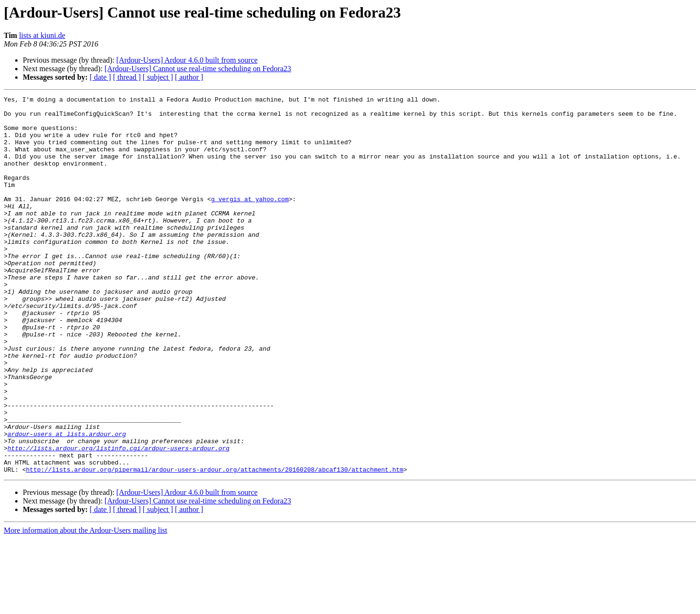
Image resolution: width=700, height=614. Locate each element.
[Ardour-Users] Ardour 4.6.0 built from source (187, 60)
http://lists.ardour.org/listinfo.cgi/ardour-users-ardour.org (119, 519)
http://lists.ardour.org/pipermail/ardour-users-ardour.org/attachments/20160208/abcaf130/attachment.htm (215, 545)
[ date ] (100, 77)
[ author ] (189, 77)
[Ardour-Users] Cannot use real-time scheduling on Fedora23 (198, 69)
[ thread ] (127, 77)
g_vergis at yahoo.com (250, 220)
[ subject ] (158, 77)
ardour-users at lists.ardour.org (67, 502)
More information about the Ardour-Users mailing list (86, 606)
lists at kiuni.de (42, 35)
